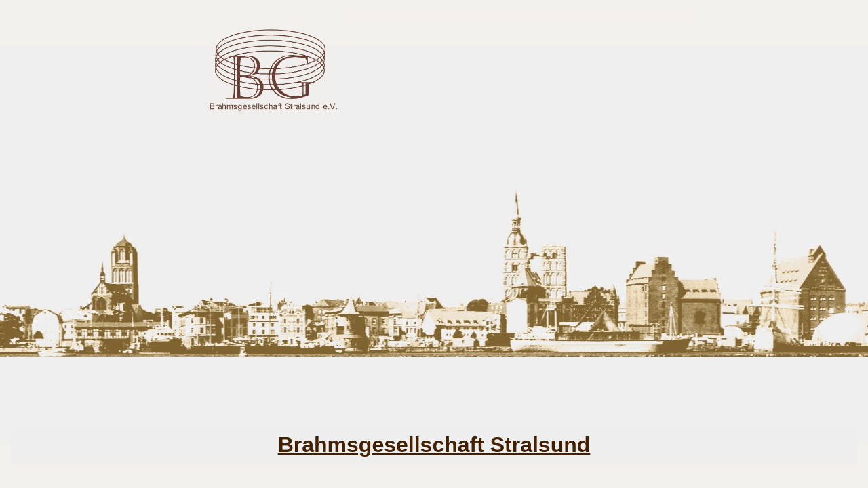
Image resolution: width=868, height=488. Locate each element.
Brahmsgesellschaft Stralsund (434, 445)
